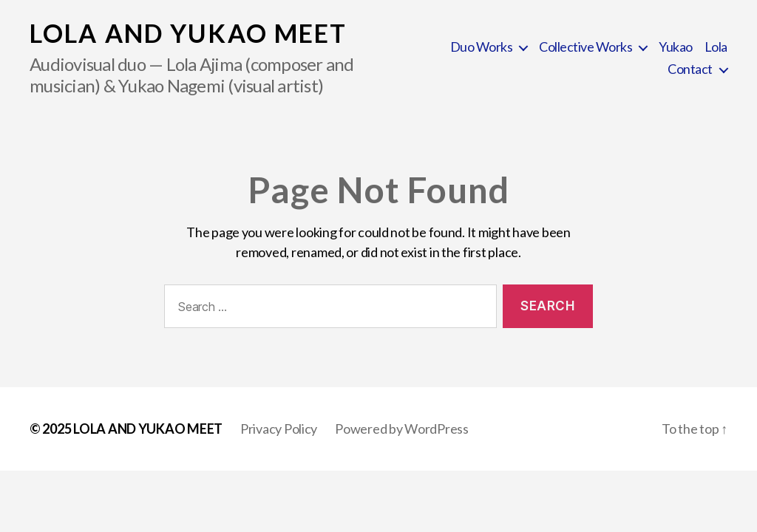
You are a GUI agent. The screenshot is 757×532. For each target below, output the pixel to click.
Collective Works (585, 47)
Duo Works (482, 47)
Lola (716, 47)
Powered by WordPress (402, 429)
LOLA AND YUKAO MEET (188, 33)
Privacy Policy (279, 429)
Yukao (676, 47)
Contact (690, 69)
